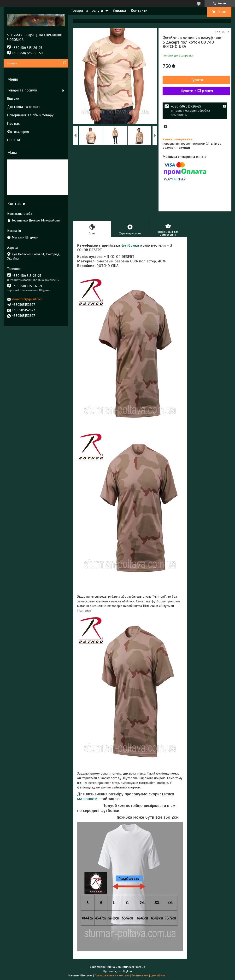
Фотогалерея (18, 132)
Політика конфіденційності (149, 975)
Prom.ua (140, 967)
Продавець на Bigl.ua (118, 971)
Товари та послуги (87, 11)
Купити (197, 80)
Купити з (197, 91)
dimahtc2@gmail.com (27, 299)
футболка (130, 245)
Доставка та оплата (24, 107)
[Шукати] (64, 63)
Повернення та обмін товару (30, 115)
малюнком (87, 799)
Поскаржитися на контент (112, 975)
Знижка (119, 11)
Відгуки (13, 98)
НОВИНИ (14, 140)
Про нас (13, 124)
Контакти (139, 11)
